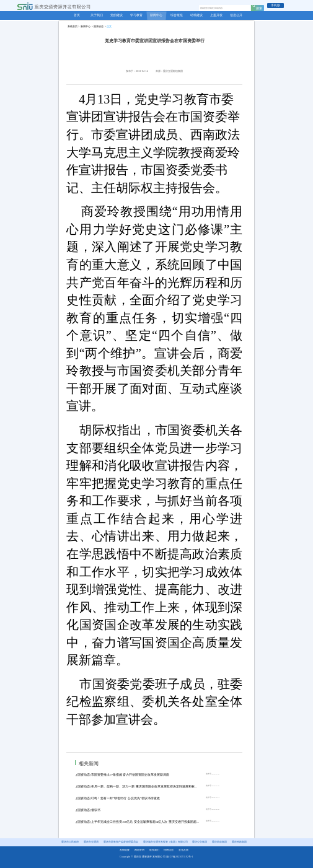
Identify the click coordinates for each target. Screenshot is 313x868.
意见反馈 (183, 850)
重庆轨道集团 (219, 842)
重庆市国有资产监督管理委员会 (121, 842)
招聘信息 (169, 850)
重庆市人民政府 (70, 842)
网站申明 (139, 850)
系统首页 (73, 26)
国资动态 (99, 26)
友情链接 (125, 850)
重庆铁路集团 (239, 842)
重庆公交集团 (200, 842)
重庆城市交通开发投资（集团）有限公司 (165, 842)
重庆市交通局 (91, 842)
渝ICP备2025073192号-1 (180, 857)
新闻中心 (86, 26)
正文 (109, 26)
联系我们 (154, 850)
